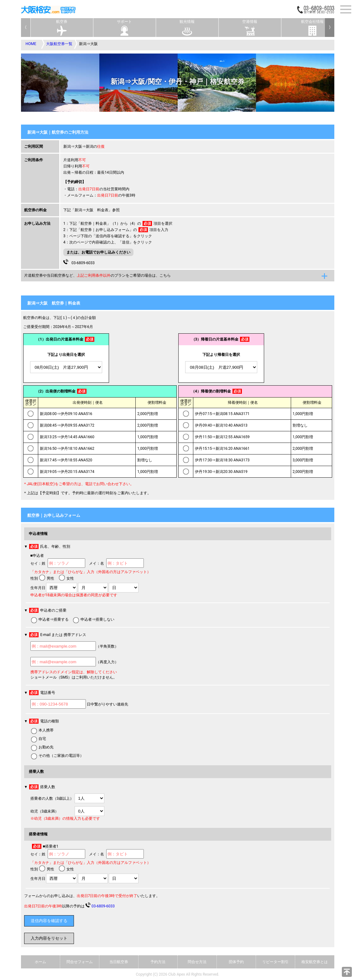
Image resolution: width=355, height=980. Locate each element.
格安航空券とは (315, 962)
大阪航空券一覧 (59, 44)
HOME (31, 44)
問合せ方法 (197, 962)
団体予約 (236, 962)
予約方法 (158, 962)
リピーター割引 (275, 962)
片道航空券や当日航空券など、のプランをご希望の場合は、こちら (97, 275)
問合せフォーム (80, 962)
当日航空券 (119, 962)
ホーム (40, 962)
